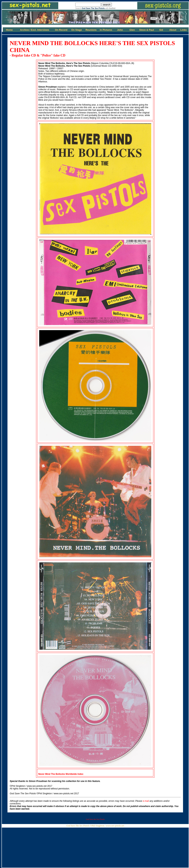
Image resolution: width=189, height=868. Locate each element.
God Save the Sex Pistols (95, 819)
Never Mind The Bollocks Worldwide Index (61, 774)
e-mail (146, 801)
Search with (95, 8)
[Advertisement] (95, 846)
